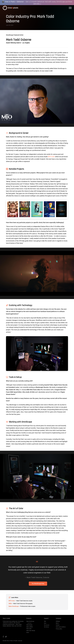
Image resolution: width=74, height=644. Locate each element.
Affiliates (58, 621)
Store (28, 633)
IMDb (10, 604)
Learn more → (37, 4)
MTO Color (51, 157)
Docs (45, 623)
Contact (58, 625)
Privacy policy (59, 629)
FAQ (45, 621)
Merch (57, 623)
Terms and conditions (61, 627)
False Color (29, 629)
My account (47, 625)
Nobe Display (29, 625)
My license (46, 627)
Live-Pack (29, 623)
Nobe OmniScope (14, 606)
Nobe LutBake (30, 627)
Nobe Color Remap (31, 631)
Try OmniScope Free (38, 584)
